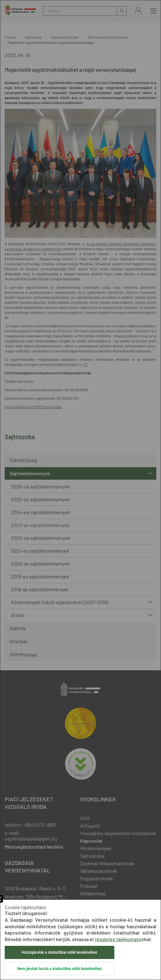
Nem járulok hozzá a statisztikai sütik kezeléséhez (60, 969)
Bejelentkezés (138, 11)
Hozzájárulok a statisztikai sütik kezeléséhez (60, 952)
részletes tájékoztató (118, 939)
